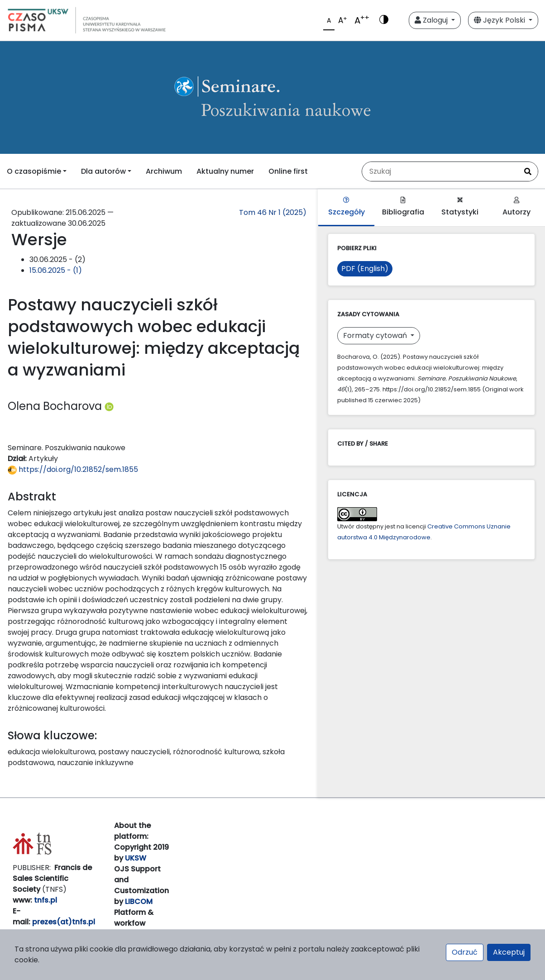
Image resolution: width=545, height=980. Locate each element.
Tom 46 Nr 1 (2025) (273, 212)
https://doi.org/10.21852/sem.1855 (73, 469)
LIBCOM (139, 902)
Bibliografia (403, 207)
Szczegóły (347, 207)
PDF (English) (365, 269)
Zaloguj (432, 20)
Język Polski (500, 20)
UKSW (136, 858)
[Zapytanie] (440, 171)
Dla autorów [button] (103, 171)
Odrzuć (465, 952)
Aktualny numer (225, 171)
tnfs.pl (45, 900)
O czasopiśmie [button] (34, 171)
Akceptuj (509, 952)
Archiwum (164, 171)
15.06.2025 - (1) (56, 270)
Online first (288, 171)
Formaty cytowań (376, 335)
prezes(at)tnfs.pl (64, 922)
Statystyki (460, 207)
